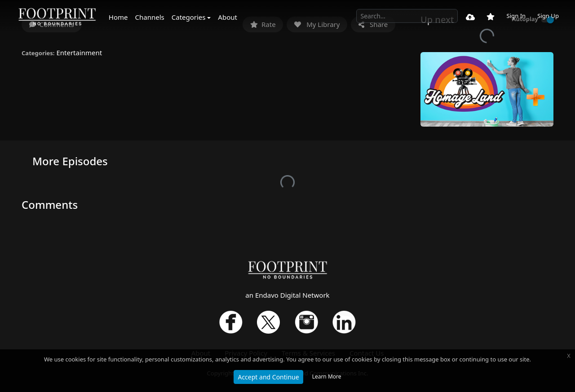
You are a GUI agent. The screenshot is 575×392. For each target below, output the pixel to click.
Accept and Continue (268, 377)
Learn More (327, 377)
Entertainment (79, 53)
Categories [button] (189, 17)
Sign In (516, 16)
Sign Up (548, 16)
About (228, 17)
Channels (150, 17)
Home (118, 17)
